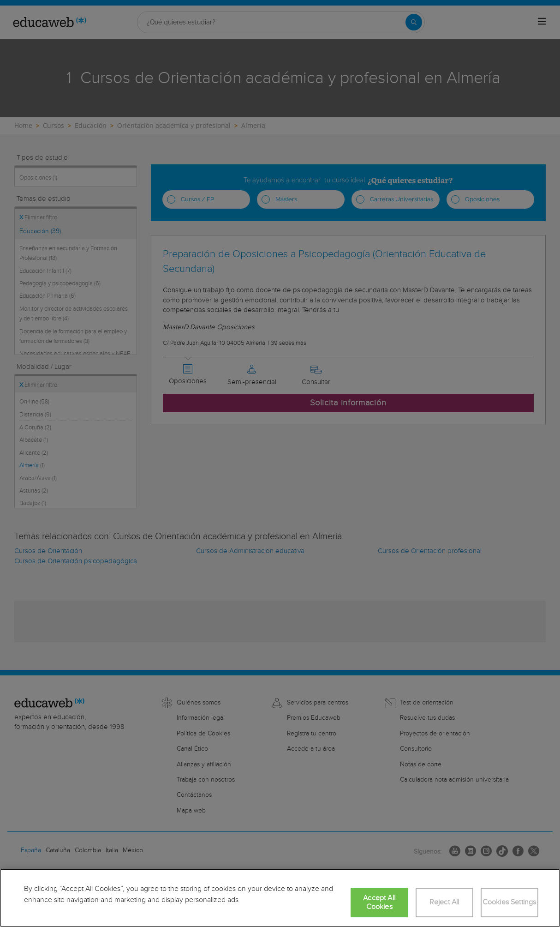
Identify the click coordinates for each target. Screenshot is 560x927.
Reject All (444, 902)
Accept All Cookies (379, 903)
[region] (280, 898)
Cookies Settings (509, 902)
